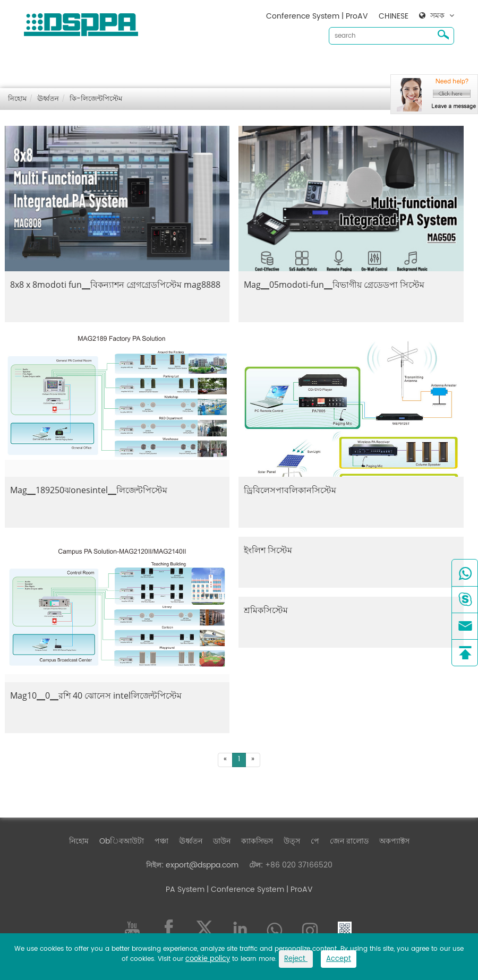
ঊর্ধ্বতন (200, 64)
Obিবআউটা (131, 64)
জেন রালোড (340, 64)
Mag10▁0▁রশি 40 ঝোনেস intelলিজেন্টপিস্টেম (96, 695)
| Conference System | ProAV (259, 889)
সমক (437, 16)
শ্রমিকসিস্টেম (266, 610)
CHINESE (394, 16)
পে (315, 841)
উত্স (301, 64)
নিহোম (88, 64)
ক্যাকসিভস (267, 64)
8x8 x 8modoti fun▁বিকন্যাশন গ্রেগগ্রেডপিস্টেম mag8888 (115, 285)
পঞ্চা (171, 64)
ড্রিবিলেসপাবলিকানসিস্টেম (290, 490)
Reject (296, 959)
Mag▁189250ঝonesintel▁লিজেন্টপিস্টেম (89, 490)
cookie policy (208, 959)
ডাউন (231, 64)
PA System (185, 889)
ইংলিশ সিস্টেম (268, 550)
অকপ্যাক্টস (385, 64)
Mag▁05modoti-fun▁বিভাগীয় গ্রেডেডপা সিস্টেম (334, 285)
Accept (339, 959)
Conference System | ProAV (317, 16)
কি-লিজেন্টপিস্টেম (96, 99)
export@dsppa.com (202, 865)
